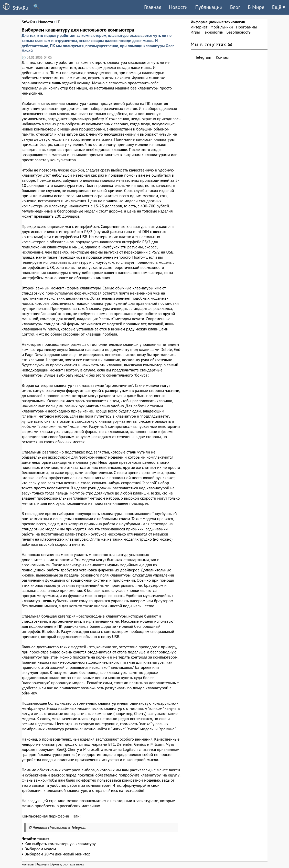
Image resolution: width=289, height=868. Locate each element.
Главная (153, 7)
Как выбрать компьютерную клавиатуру (60, 844)
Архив (55, 864)
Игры (195, 32)
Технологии (213, 32)
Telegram (203, 57)
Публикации (209, 7)
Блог (235, 7)
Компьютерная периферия (45, 816)
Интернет (199, 27)
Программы (246, 27)
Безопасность (239, 32)
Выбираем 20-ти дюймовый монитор (58, 854)
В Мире (256, 7)
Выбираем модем (40, 849)
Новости (178, 7)
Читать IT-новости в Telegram (60, 827)
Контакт (223, 57)
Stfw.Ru (14, 7)
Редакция (43, 864)
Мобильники (222, 27)
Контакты (28, 864)
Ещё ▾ (279, 7)
